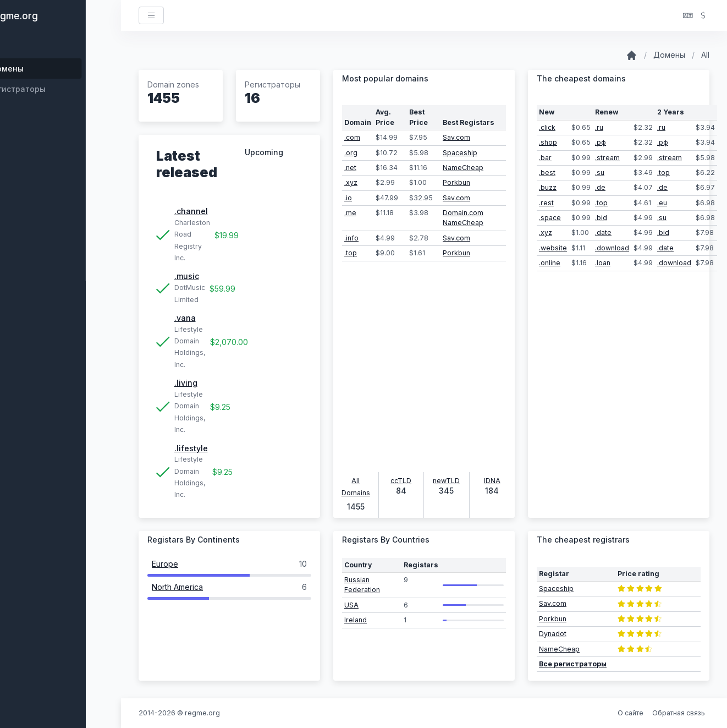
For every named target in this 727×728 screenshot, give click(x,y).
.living (186, 383)
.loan (603, 263)
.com (352, 137)
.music (187, 276)
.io (348, 198)
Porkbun (456, 182)
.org (351, 153)
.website (553, 248)
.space (550, 218)
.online (550, 263)
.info (351, 238)
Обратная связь (679, 713)
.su (600, 173)
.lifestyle (191, 448)
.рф (601, 142)
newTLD (446, 481)
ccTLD (401, 481)
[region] (60, 379)
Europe (165, 564)
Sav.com (456, 137)
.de (600, 187)
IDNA (492, 481)
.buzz (548, 187)
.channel (191, 211)
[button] (688, 16)
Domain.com (463, 213)
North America (177, 587)
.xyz (351, 182)
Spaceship (460, 153)
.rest (546, 203)
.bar (545, 158)
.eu (662, 203)
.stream (607, 158)
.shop (548, 142)
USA (351, 605)
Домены (669, 55)
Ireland (356, 620)
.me (350, 213)
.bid (601, 218)
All (705, 55)
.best (547, 173)
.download (612, 248)
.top (351, 253)
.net (350, 168)
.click (547, 127)
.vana (185, 318)
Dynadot (553, 634)
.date (603, 232)
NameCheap (463, 168)
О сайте (630, 713)
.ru (599, 127)
